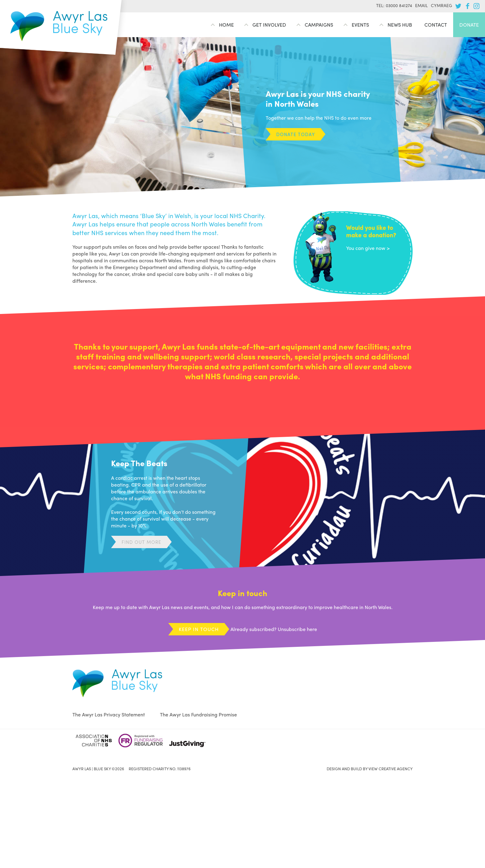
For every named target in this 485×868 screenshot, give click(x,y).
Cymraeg (442, 5)
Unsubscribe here (297, 629)
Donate (469, 25)
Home (226, 25)
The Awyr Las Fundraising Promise (198, 714)
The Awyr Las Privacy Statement (109, 714)
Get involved (269, 25)
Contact (436, 25)
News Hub (400, 25)
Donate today (296, 134)
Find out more (141, 542)
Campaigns (319, 25)
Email (421, 5)
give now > (377, 248)
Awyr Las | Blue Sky (59, 26)
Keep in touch (199, 629)
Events (360, 25)
